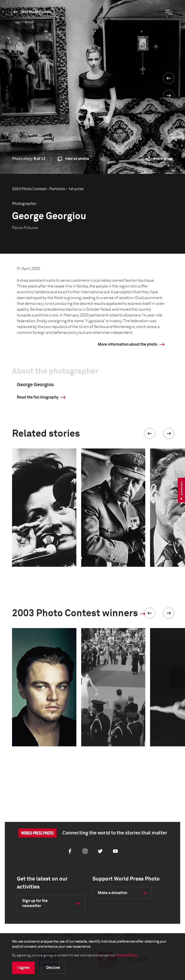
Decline (53, 968)
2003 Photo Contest (36, 12)
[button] (150, 434)
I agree (23, 968)
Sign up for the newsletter (35, 903)
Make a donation (112, 893)
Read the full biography (38, 397)
